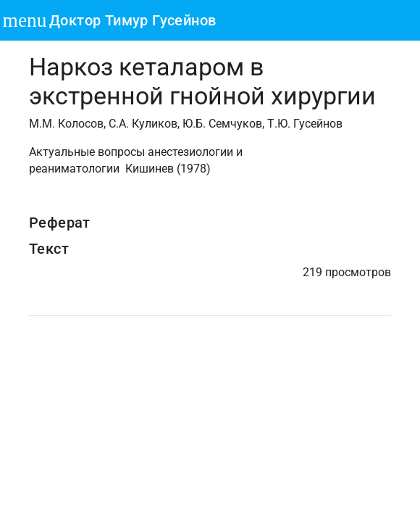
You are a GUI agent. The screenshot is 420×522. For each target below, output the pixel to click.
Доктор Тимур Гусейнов (133, 20)
